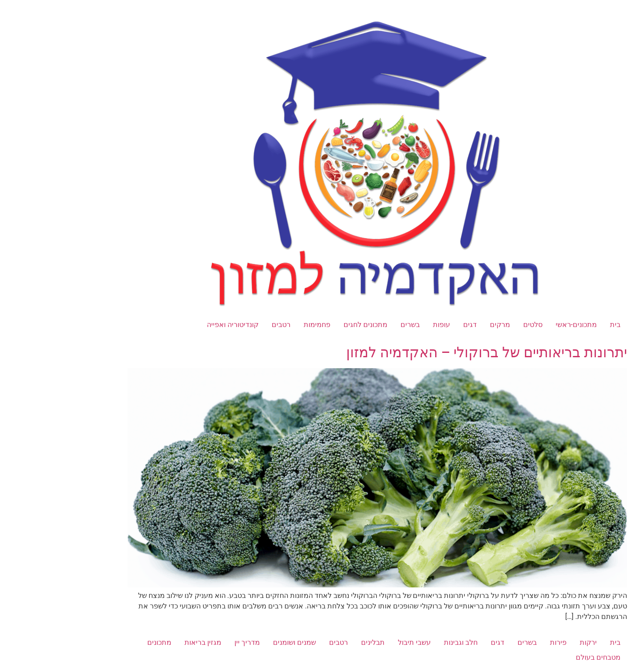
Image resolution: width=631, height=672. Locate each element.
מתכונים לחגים (304, 325)
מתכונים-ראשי (514, 325)
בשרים (348, 325)
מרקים (438, 325)
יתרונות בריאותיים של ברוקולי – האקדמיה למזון (425, 352)
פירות (496, 642)
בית (553, 325)
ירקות (526, 642)
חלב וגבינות (399, 642)
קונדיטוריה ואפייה (171, 325)
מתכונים (97, 642)
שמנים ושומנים (233, 642)
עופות (380, 325)
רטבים (219, 325)
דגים (408, 325)
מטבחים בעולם (536, 657)
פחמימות (255, 325)
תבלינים (311, 642)
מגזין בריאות (141, 642)
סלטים (471, 325)
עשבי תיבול (353, 642)
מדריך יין (185, 642)
